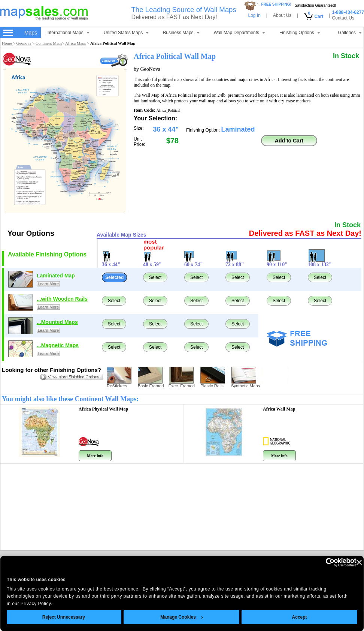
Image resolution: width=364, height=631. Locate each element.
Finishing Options (300, 33)
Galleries (350, 33)
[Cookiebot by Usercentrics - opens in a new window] (310, 562)
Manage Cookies (168, 617)
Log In (254, 15)
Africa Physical (103, 409)
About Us (282, 15)
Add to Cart (289, 141)
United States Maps (126, 33)
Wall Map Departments (240, 33)
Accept (286, 617)
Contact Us (343, 18)
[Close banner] (345, 562)
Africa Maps (75, 43)
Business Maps (181, 33)
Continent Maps (49, 43)
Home (7, 43)
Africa (279, 409)
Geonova (24, 43)
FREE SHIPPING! (276, 4)
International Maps (68, 33)
